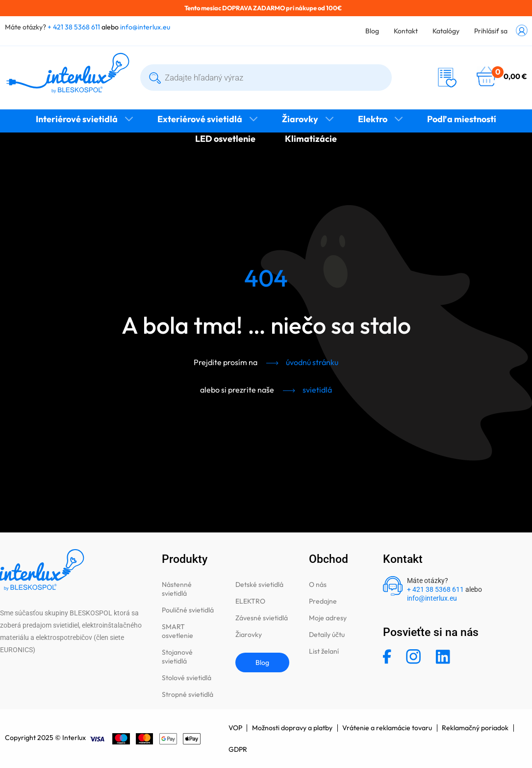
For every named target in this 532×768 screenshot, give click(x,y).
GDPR (238, 749)
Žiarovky (300, 119)
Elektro (373, 119)
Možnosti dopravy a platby (293, 728)
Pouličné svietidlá (188, 610)
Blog (372, 31)
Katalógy (446, 31)
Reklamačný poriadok (477, 728)
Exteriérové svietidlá (200, 119)
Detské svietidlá (259, 584)
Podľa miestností (462, 119)
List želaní (324, 651)
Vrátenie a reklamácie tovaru (388, 728)
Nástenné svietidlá (177, 589)
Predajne (323, 601)
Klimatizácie (311, 139)
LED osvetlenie (225, 139)
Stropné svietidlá (188, 694)
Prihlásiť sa (491, 31)
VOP (235, 728)
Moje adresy (328, 618)
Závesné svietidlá (262, 618)
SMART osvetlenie (177, 631)
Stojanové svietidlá (177, 657)
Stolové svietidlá (187, 678)
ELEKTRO (250, 601)
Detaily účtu (327, 635)
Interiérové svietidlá (77, 119)
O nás (318, 584)
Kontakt (406, 31)
